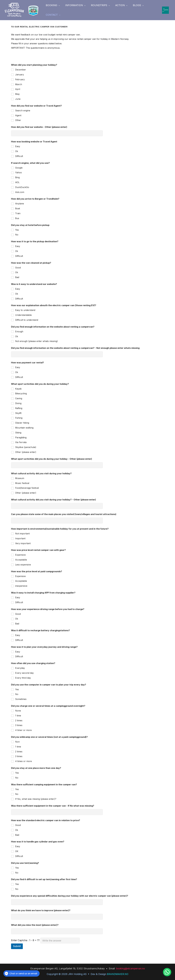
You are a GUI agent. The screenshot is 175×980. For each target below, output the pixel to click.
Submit (17, 946)
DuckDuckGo (22, 187)
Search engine (23, 110)
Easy (18, 146)
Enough (19, 331)
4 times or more (23, 761)
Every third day (23, 678)
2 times (19, 720)
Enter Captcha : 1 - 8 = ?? (45, 940)
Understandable (23, 315)
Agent (18, 115)
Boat (18, 208)
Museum (20, 478)
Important (20, 538)
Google (19, 168)
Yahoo (18, 172)
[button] (53, 5)
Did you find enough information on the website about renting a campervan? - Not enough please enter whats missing (75, 348)
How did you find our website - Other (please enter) (39, 127)
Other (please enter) (26, 452)
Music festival (22, 483)
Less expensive (23, 565)
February (20, 79)
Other (18, 120)
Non (17, 742)
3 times (19, 725)
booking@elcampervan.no (130, 968)
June (18, 99)
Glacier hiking (22, 423)
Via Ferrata (21, 442)
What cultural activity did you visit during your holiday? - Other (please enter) (54, 500)
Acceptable (21, 560)
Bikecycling (21, 393)
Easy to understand (25, 310)
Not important (22, 534)
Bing (17, 177)
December (21, 70)
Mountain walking (24, 428)
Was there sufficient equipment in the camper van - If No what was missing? (53, 806)
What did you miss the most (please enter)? (35, 925)
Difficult (19, 156)
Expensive (20, 555)
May (17, 94)
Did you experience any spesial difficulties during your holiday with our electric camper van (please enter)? (70, 896)
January (20, 75)
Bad (17, 277)
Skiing (18, 433)
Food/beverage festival (27, 488)
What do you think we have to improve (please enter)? (41, 910)
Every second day (24, 673)
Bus (17, 218)
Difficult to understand (27, 320)
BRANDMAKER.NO (118, 974)
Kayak (18, 389)
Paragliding (21, 437)
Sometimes (21, 699)
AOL (17, 182)
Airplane (20, 204)
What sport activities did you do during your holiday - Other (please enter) (52, 459)
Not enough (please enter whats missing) (36, 341)
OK (17, 851)
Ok (17, 151)
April (18, 89)
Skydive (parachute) (26, 447)
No (17, 235)
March (19, 84)
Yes (17, 230)
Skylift (18, 413)
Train (18, 213)
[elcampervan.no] (14, 10)
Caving (19, 398)
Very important (23, 543)
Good (18, 268)
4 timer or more (23, 730)
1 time (18, 716)
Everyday (20, 668)
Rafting (19, 408)
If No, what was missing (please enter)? (36, 799)
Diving (18, 403)
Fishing (19, 418)
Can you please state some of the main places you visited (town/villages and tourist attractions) (64, 514)
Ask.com (20, 192)
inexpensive (21, 586)
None (18, 711)
